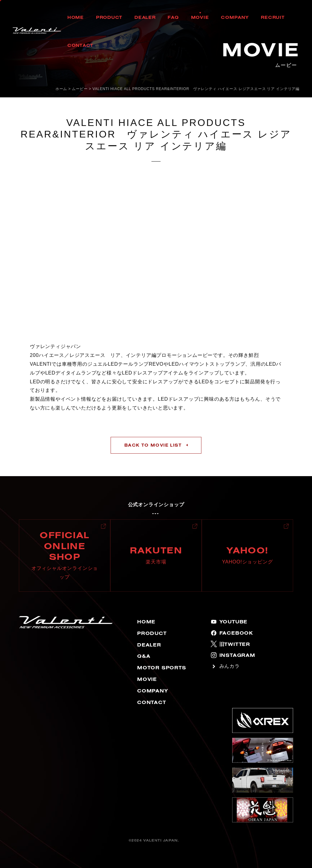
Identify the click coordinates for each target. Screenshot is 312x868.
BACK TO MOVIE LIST (153, 445)
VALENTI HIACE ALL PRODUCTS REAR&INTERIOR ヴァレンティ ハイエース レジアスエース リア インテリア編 (196, 89)
